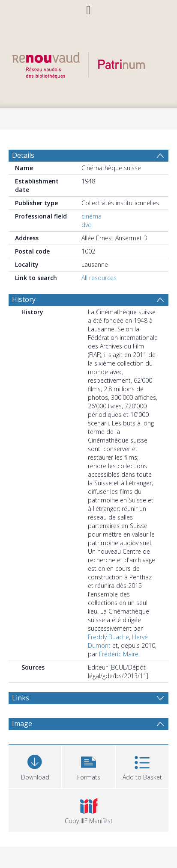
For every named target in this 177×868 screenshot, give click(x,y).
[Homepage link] (89, 63)
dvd (87, 225)
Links (21, 698)
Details (23, 155)
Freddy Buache (108, 637)
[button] (88, 766)
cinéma (91, 216)
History (24, 299)
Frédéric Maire (119, 654)
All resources (99, 278)
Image (22, 723)
